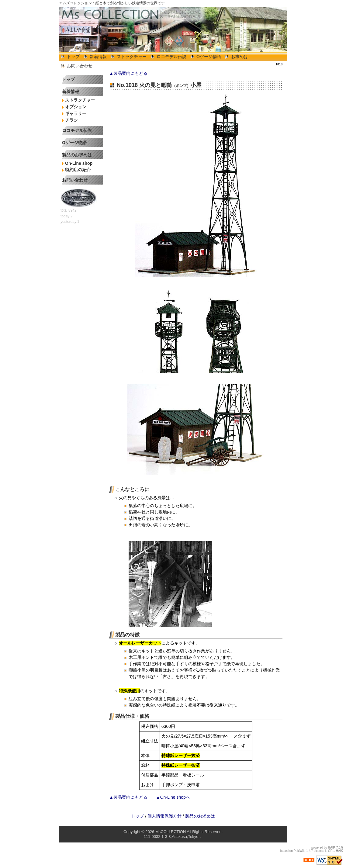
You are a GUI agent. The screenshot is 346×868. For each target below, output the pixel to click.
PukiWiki (299, 851)
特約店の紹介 (78, 170)
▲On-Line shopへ (173, 797)
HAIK (332, 847)
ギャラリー (76, 113)
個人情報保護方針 (164, 816)
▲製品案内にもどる (128, 73)
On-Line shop (79, 163)
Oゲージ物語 (209, 57)
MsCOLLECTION (171, 832)
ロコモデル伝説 (171, 57)
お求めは (240, 57)
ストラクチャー (132, 57)
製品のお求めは (77, 155)
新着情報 (98, 57)
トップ (73, 57)
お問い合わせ (80, 66)
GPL (331, 851)
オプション (76, 107)
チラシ (71, 120)
